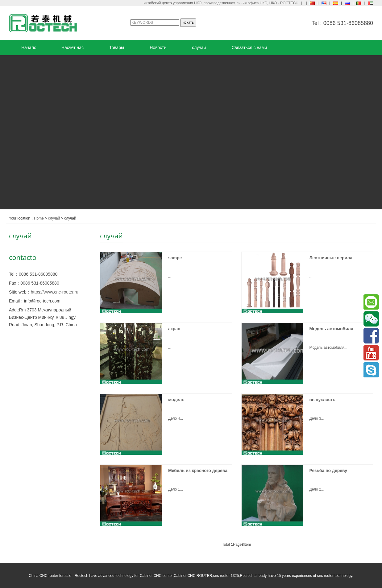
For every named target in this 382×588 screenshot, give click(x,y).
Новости (158, 47)
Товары (117, 47)
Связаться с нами (249, 47)
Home (39, 218)
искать (188, 23)
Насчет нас (73, 47)
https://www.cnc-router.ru (55, 292)
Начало (29, 47)
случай (199, 47)
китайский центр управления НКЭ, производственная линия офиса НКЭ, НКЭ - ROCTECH (221, 3)
